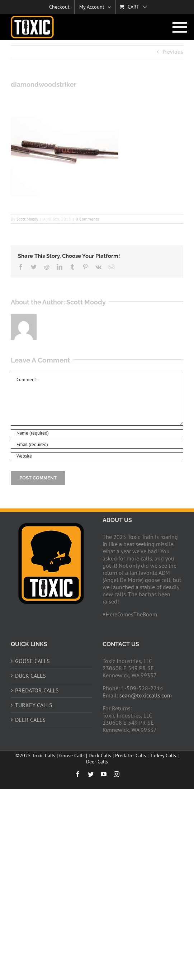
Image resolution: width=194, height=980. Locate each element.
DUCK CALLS (30, 676)
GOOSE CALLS (32, 661)
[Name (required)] (97, 433)
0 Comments (87, 219)
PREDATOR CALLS (37, 690)
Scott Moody (27, 219)
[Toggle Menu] (178, 27)
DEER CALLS (30, 720)
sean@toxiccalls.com (146, 695)
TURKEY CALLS (34, 705)
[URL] (97, 456)
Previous (173, 52)
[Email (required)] (97, 445)
